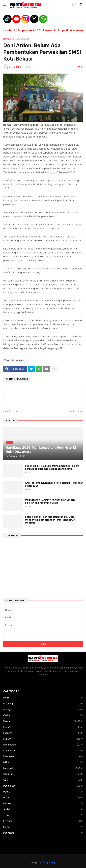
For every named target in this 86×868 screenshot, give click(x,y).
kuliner (43, 827)
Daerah (43, 721)
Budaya (43, 710)
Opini (43, 780)
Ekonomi (43, 733)
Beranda (8, 39)
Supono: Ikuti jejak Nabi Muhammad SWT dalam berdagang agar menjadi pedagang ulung (52, 467)
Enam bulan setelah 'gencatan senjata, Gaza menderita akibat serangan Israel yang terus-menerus (50, 520)
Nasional (43, 768)
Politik (43, 792)
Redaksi (43, 803)
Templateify (49, 862)
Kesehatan (43, 756)
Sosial (43, 809)
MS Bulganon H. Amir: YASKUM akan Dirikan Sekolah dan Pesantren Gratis (50, 501)
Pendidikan (43, 786)
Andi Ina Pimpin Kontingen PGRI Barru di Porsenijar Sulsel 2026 (54, 484)
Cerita (43, 715)
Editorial (43, 727)
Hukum (43, 739)
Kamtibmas (43, 751)
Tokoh (43, 815)
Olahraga (43, 774)
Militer (43, 762)
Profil (43, 798)
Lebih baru (11, 411)
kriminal (43, 821)
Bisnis (43, 698)
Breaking (43, 704)
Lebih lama (75, 411)
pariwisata (43, 833)
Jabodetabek (22, 39)
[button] (5, 5)
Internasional (43, 745)
